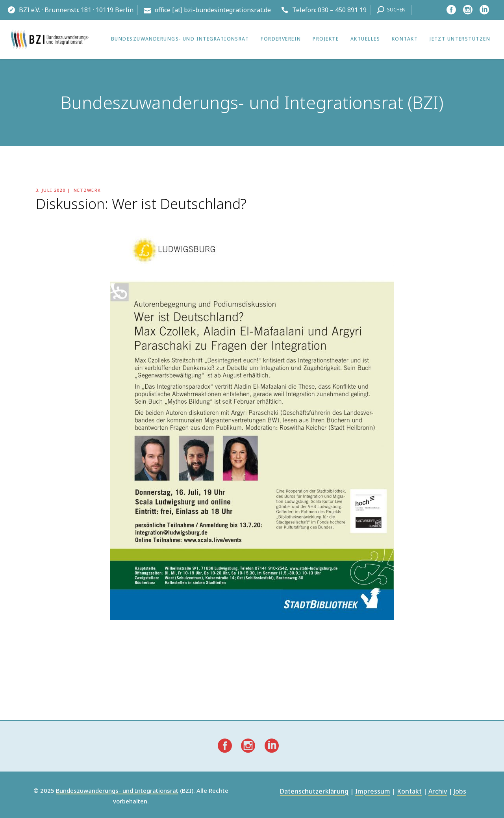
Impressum (373, 792)
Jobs (460, 792)
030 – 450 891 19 (342, 10)
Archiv (438, 792)
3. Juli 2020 (50, 190)
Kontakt (409, 792)
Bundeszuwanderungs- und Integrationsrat (117, 791)
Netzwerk (87, 190)
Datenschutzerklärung (314, 792)
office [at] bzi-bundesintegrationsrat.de (213, 10)
